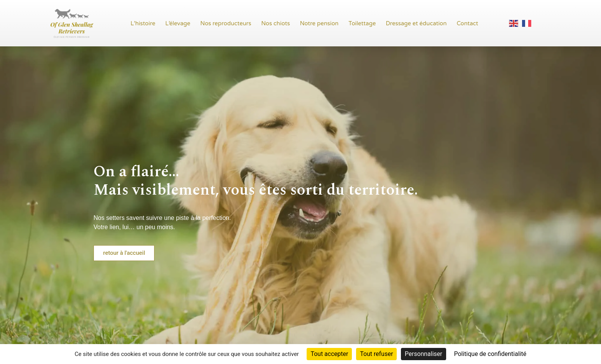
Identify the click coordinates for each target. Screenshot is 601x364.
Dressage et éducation (416, 23)
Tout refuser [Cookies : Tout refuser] (376, 354)
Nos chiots (276, 23)
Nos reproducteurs (226, 23)
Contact (467, 23)
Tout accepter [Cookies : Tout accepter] (329, 354)
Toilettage (362, 23)
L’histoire (143, 23)
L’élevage (178, 23)
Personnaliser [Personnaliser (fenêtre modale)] (424, 354)
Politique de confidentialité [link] (490, 354)
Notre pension (319, 23)
